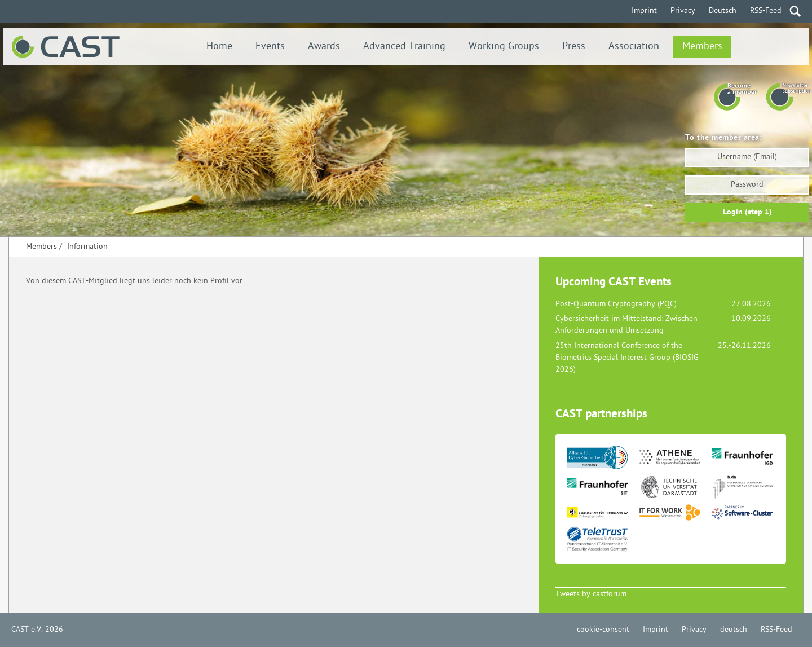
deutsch (734, 630)
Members (702, 47)
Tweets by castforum (591, 594)
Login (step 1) (747, 212)
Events (270, 47)
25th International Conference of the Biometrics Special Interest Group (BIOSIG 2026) (627, 358)
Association (634, 47)
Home (219, 47)
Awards (324, 47)
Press (574, 47)
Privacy (683, 11)
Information (87, 247)
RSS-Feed (766, 11)
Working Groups (504, 47)
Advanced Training (404, 47)
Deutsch (723, 11)
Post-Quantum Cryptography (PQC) (616, 304)
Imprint (644, 11)
